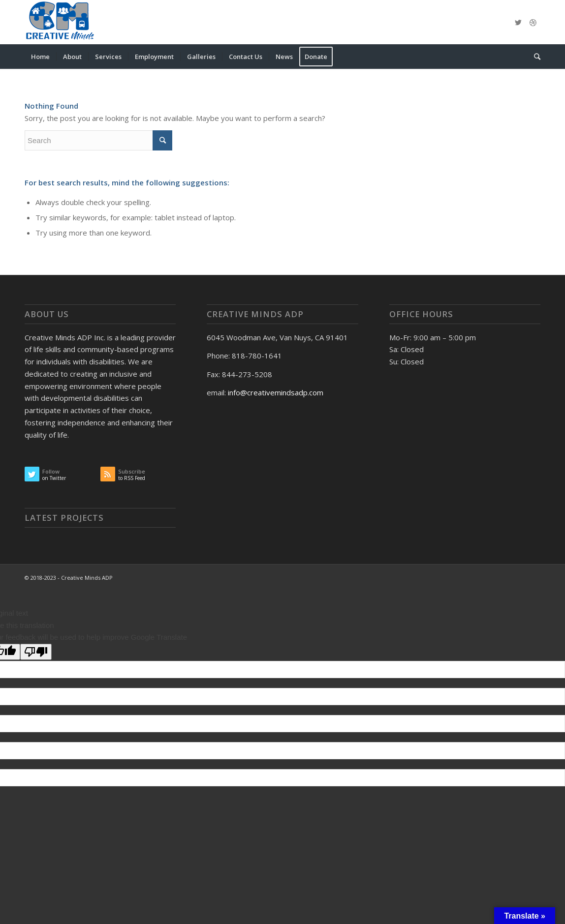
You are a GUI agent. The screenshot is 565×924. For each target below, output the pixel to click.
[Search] (534, 57)
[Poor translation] (36, 652)
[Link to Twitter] (518, 22)
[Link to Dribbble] (533, 22)
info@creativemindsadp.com (276, 392)
